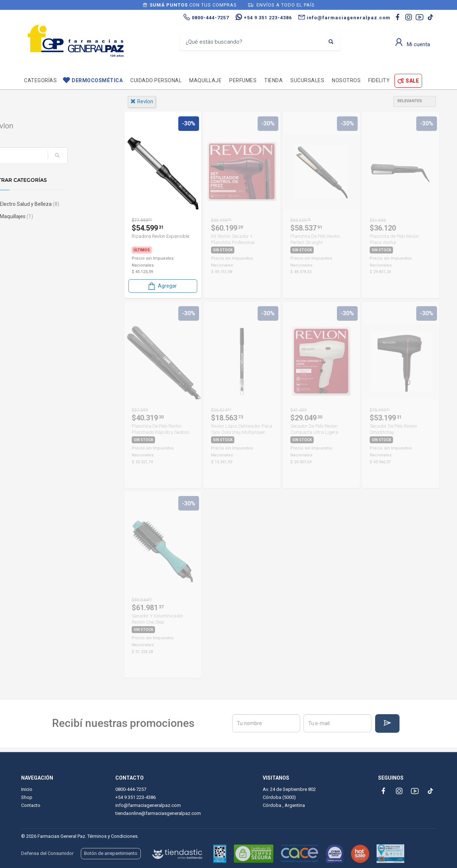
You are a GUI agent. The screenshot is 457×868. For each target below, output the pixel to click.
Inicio (27, 789)
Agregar (162, 286)
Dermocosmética (97, 80)
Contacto (31, 805)
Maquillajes (46, 216)
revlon (142, 101)
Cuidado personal (156, 80)
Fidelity (379, 80)
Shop (27, 797)
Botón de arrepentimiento (111, 853)
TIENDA (273, 80)
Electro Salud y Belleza (59, 204)
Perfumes (243, 80)
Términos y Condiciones (112, 836)
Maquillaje (205, 80)
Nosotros (346, 80)
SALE (412, 81)
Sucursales (307, 80)
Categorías (40, 80)
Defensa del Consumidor (47, 853)
